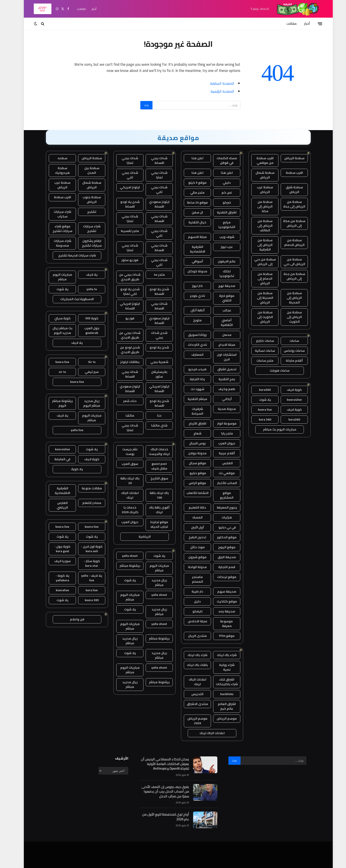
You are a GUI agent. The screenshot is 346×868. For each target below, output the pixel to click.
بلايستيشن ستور (154, 374)
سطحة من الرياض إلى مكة (260, 206)
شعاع (192, 433)
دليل (192, 601)
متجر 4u (154, 275)
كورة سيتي (57, 318)
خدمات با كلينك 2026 (125, 510)
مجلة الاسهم (192, 237)
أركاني (222, 399)
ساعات (289, 341)
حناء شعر (125, 401)
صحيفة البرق (221, 557)
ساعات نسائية (260, 351)
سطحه (57, 158)
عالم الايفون (221, 261)
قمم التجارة (221, 567)
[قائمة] (315, 24)
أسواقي (192, 261)
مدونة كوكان (192, 271)
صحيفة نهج (221, 286)
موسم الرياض (221, 718)
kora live (86, 590)
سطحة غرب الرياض (260, 190)
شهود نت (192, 389)
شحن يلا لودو (154, 347)
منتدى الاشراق (192, 704)
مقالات (76, 9)
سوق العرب (125, 464)
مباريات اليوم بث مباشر (274, 429)
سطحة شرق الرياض (289, 190)
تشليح (86, 212)
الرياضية (139, 537)
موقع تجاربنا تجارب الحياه (154, 524)
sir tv (57, 372)
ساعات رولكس (289, 351)
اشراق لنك (37, 9)
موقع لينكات (221, 577)
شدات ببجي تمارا (125, 160)
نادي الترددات (192, 345)
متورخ (192, 320)
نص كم (221, 193)
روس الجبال (192, 443)
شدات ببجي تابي (125, 175)
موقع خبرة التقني (221, 298)
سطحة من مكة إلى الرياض (289, 223)
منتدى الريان (192, 636)
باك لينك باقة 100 (154, 495)
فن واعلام (72, 619)
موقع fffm (221, 636)
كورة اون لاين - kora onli (86, 549)
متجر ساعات (260, 361)
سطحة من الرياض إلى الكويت (289, 317)
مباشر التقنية (192, 399)
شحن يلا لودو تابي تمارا (125, 291)
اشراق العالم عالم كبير (222, 706)
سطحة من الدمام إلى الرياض (260, 279)
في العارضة (57, 459)
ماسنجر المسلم (192, 579)
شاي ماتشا (154, 425)
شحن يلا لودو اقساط (125, 204)
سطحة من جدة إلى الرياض (289, 276)
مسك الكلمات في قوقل (221, 160)
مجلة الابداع (222, 345)
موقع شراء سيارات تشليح (57, 229)
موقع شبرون (192, 557)
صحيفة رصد (221, 611)
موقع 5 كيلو (192, 183)
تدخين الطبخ (192, 537)
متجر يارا (221, 433)
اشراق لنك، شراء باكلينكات (222, 682)
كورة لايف (289, 390)
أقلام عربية (221, 453)
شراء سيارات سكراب (57, 214)
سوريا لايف (57, 561)
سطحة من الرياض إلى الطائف (260, 226)
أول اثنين (192, 527)
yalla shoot (125, 556)
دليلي (221, 183)
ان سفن (192, 212)
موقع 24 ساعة (192, 202)
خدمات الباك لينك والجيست (154, 452)
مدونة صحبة (222, 409)
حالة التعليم (192, 507)
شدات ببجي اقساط (154, 160)
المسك (192, 517)
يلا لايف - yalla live (86, 578)
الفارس (222, 463)
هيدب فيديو (192, 369)
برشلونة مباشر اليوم (57, 403)
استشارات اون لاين (221, 357)
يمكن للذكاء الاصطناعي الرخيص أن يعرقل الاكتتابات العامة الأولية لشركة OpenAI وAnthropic (160, 764)
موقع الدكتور (221, 537)
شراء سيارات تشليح (86, 229)
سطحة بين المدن (86, 170)
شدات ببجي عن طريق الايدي (125, 277)
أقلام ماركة (289, 361)
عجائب (222, 310)
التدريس (192, 694)
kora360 (260, 390)
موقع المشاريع (221, 495)
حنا (154, 415)
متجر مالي (192, 193)
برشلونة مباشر (125, 566)
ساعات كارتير (260, 341)
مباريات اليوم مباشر (154, 568)
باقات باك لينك (192, 665)
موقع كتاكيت (222, 601)
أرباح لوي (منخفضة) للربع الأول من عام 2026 (160, 817)
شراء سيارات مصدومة (57, 243)
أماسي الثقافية (221, 323)
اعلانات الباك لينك (192, 682)
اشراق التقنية (221, 212)
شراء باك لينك (222, 655)
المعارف (192, 355)
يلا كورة (72, 469)
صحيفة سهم (222, 591)
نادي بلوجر (192, 296)
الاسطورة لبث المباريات (72, 299)
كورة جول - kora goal (57, 549)
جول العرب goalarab (86, 330)
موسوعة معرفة (221, 624)
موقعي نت (221, 473)
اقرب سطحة (289, 173)
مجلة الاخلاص (192, 621)
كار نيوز (192, 286)
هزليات (221, 517)
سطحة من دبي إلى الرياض (260, 262)
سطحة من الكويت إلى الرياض (260, 317)
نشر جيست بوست (125, 452)
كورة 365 (86, 318)
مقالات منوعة (86, 488)
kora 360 (260, 419)
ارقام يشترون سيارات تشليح (86, 243)
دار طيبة (192, 591)
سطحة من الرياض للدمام (289, 242)
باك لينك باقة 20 (125, 481)
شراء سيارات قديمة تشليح (72, 255)
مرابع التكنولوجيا (222, 225)
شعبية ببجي (154, 362)
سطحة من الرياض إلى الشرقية (260, 245)
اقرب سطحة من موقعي (260, 160)
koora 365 (86, 600)
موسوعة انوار (222, 423)
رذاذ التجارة (192, 379)
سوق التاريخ (154, 478)
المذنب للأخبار (221, 483)
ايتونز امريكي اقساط (125, 306)
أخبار (89, 9)
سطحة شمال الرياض (260, 175)
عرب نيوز (221, 247)
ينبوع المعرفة (222, 507)
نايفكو (192, 611)
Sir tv (86, 362)
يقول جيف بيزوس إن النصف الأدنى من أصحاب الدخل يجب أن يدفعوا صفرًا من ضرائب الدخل (160, 791)
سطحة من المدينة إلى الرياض (260, 298)
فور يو (125, 318)
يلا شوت (260, 400)
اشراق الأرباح (192, 423)
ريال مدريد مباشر (154, 583)
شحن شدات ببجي (154, 335)
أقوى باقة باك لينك (154, 510)
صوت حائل (192, 547)
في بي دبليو (222, 527)
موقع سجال (192, 463)
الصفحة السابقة (217, 83)
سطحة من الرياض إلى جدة (289, 204)
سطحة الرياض (289, 158)
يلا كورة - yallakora (57, 578)
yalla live (72, 430)
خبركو (222, 202)
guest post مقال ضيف (154, 466)
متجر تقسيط (125, 231)
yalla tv (86, 289)
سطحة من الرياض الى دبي (289, 262)
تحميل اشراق (222, 369)
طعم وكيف (221, 389)
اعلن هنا (192, 158)
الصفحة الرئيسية (217, 91)
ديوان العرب (221, 443)
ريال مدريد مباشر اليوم (86, 403)
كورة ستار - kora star (86, 563)
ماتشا (125, 415)
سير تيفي (86, 372)
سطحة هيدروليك (57, 170)
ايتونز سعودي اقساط (154, 204)
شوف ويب (222, 237)
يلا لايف (86, 275)
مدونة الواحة (192, 567)
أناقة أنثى (192, 310)
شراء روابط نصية (222, 667)
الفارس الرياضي (57, 505)
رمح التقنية (221, 379)
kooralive (57, 590)
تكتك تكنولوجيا (222, 274)
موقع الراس (192, 483)
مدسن (222, 335)
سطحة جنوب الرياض (86, 199)
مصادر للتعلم (86, 503)
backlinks (222, 694)
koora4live (289, 400)
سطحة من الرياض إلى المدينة (289, 298)
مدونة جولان (192, 453)
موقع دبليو (192, 473)
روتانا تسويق (192, 335)
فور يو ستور (125, 260)
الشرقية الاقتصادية (192, 249)
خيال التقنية (192, 222)
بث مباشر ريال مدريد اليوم (57, 330)
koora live (260, 410)
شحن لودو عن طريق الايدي (125, 350)
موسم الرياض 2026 (192, 721)
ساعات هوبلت (274, 370)
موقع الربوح (221, 547)
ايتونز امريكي (125, 187)
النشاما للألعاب (192, 493)
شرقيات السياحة (192, 411)
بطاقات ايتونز (125, 362)
